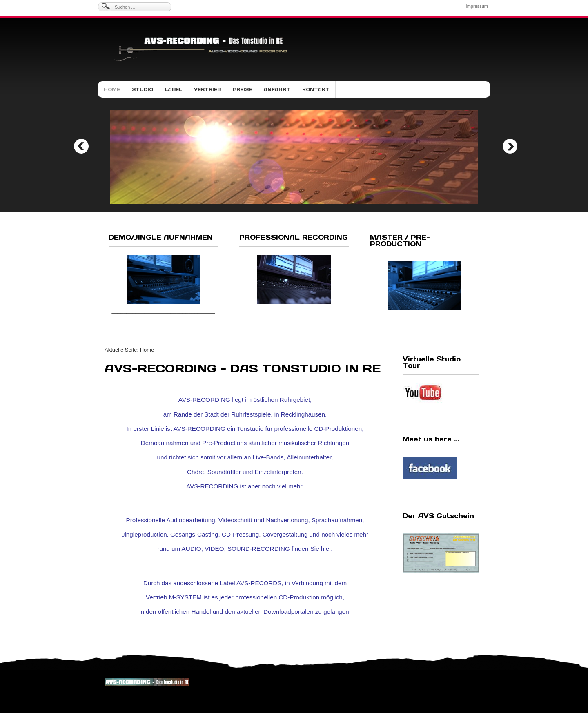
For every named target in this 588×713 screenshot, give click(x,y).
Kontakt (316, 89)
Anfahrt (277, 89)
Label (174, 89)
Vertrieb (207, 89)
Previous (81, 146)
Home (112, 89)
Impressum (477, 6)
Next (510, 146)
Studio (143, 89)
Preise (242, 89)
